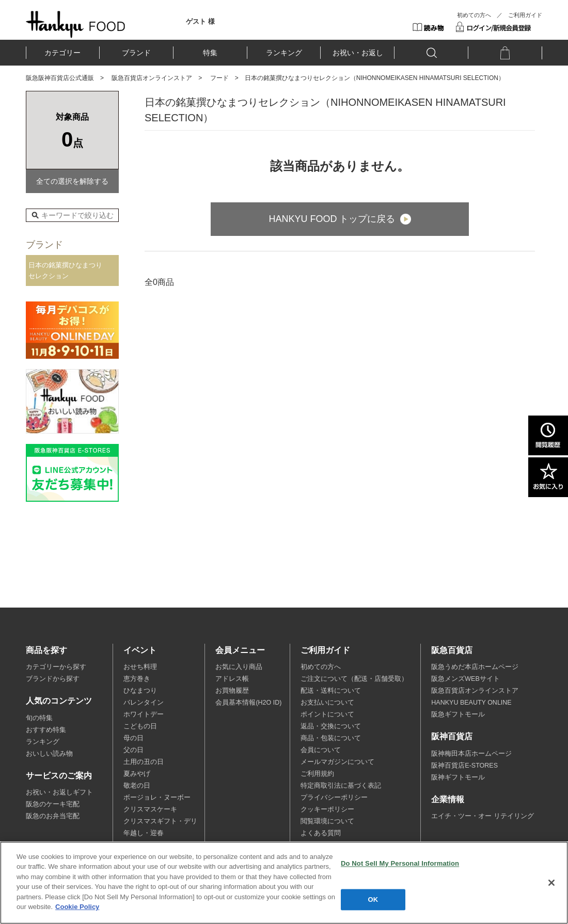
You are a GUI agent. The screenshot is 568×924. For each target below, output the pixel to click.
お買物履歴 (232, 691)
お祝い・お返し (358, 53)
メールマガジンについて (337, 762)
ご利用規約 (317, 774)
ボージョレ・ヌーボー (157, 798)
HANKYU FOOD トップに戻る (332, 219)
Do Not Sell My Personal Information (400, 863)
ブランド (136, 53)
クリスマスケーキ (150, 809)
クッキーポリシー (327, 809)
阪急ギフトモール (458, 714)
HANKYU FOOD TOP (76, 24)
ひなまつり (140, 691)
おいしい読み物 (49, 754)
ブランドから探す (53, 679)
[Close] (551, 883)
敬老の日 (137, 786)
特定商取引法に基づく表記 (341, 786)
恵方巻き (137, 679)
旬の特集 (39, 718)
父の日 (133, 750)
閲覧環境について (327, 821)
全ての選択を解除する (72, 181)
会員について (321, 750)
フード (219, 78)
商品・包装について (331, 738)
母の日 (133, 738)
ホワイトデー (144, 714)
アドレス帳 (232, 679)
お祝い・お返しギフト (59, 792)
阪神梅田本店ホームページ (471, 754)
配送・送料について (331, 691)
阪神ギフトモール (458, 777)
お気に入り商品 (239, 667)
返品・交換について (331, 726)
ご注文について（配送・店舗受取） (354, 679)
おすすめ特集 (46, 730)
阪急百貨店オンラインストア (152, 78)
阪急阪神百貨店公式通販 (60, 78)
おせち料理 (140, 667)
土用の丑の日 (144, 762)
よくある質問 (321, 833)
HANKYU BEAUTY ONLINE (471, 703)
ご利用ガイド (525, 15)
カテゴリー (62, 53)
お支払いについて (327, 703)
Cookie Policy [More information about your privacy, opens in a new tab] (77, 907)
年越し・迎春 (144, 833)
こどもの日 (140, 726)
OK (373, 899)
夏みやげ (137, 774)
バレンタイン (144, 703)
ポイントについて (327, 714)
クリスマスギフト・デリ (160, 821)
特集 (210, 53)
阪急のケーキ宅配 (53, 804)
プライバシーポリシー (334, 798)
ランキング (284, 53)
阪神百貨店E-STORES (464, 766)
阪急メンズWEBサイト (465, 679)
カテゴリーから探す (56, 667)
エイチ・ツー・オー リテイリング (482, 816)
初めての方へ (474, 15)
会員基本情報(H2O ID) (248, 703)
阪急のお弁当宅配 (53, 816)
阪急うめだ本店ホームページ (475, 667)
